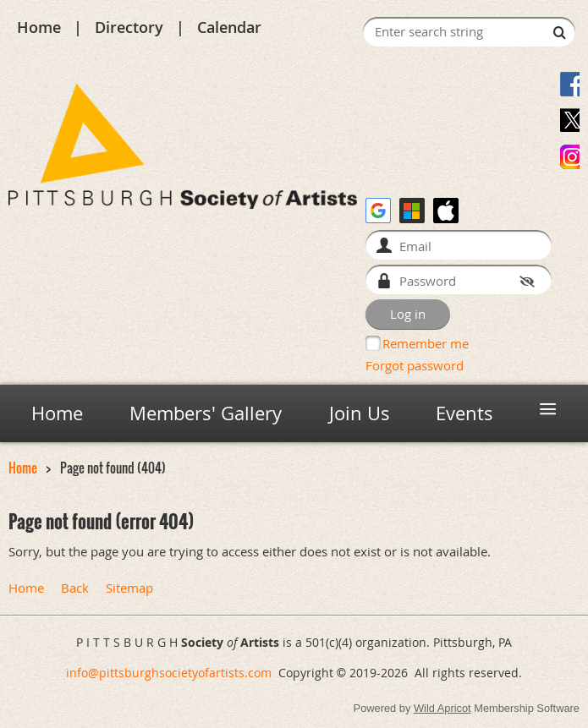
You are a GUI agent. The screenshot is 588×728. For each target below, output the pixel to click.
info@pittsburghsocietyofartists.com (169, 673)
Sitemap (129, 588)
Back (75, 588)
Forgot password (415, 365)
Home (39, 27)
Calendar (229, 27)
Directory (129, 27)
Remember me (426, 343)
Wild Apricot (442, 708)
